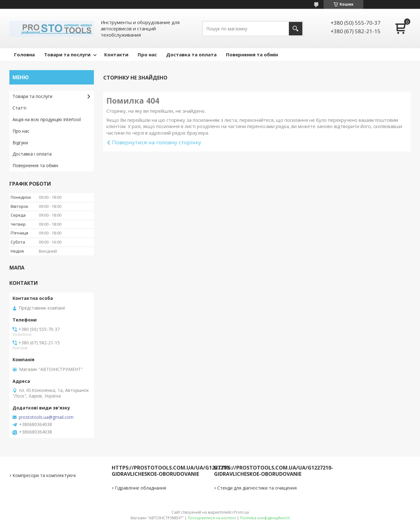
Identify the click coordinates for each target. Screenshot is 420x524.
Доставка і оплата (32, 154)
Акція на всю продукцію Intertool (47, 119)
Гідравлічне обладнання (141, 488)
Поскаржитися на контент (212, 518)
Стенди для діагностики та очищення (257, 488)
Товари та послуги (67, 54)
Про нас (147, 54)
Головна (24, 54)
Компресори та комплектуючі (44, 475)
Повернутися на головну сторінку (157, 142)
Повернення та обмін (252, 54)
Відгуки (20, 143)
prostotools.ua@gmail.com (46, 417)
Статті (19, 108)
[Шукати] (296, 29)
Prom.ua (241, 512)
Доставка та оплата (191, 54)
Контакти (116, 54)
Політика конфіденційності (265, 518)
